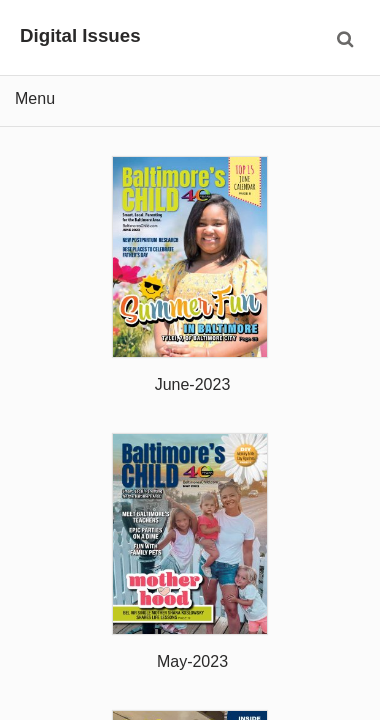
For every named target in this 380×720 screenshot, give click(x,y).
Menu (35, 98)
